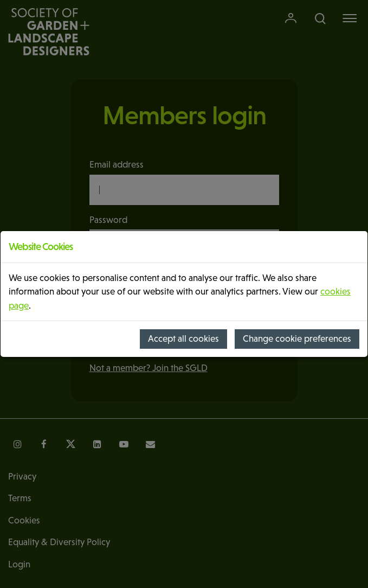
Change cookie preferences (297, 339)
